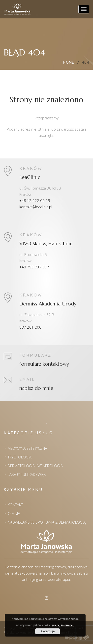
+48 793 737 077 (34, 267)
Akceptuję (47, 631)
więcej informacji (63, 625)
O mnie (14, 513)
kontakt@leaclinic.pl (36, 207)
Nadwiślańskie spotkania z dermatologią (47, 522)
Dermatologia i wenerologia (35, 466)
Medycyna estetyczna (27, 448)
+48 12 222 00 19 (35, 200)
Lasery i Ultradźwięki (27, 474)
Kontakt (15, 505)
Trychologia (20, 457)
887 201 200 (30, 327)
